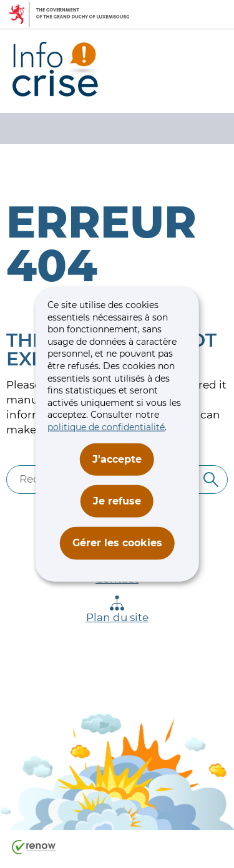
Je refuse (117, 501)
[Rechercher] (211, 480)
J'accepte (117, 459)
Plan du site (117, 610)
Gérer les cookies (117, 543)
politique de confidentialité (106, 427)
